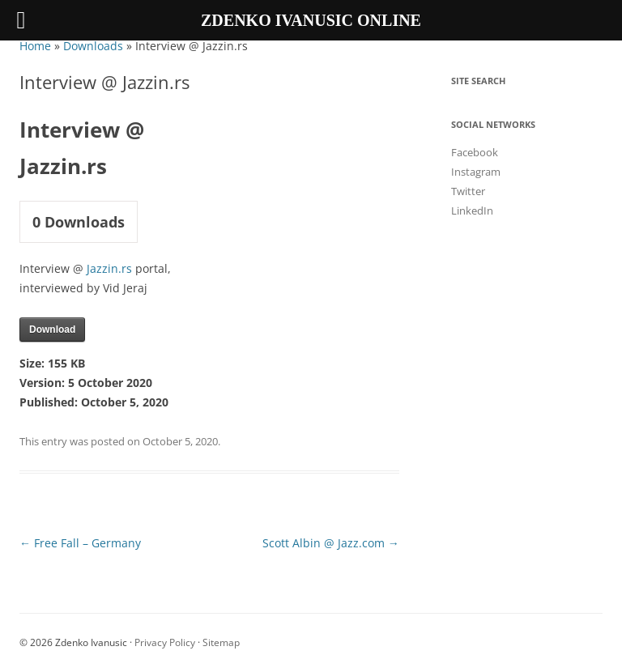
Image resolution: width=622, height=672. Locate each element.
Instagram (476, 172)
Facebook (475, 152)
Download (52, 330)
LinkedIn (472, 211)
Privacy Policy (165, 642)
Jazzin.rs (109, 268)
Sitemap (221, 642)
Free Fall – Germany (80, 543)
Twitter (468, 191)
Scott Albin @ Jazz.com (331, 543)
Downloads (93, 46)
